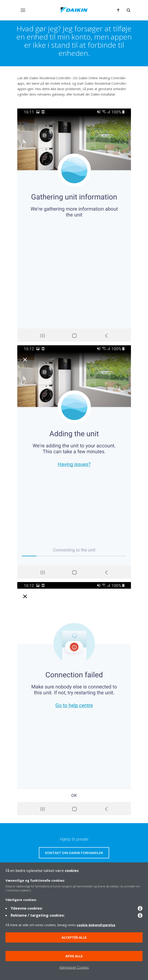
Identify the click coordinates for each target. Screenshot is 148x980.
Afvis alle (74, 956)
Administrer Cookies (74, 967)
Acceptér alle (74, 937)
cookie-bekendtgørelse (96, 925)
